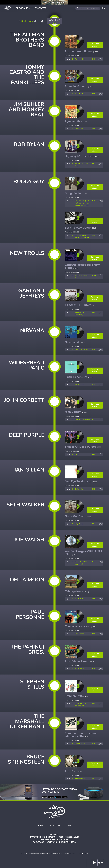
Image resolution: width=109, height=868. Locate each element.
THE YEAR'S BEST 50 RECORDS (54, 840)
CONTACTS (40, 8)
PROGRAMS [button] (23, 8)
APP (70, 826)
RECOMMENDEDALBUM (69, 837)
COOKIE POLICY (83, 854)
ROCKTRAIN (52, 842)
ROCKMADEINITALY (68, 842)
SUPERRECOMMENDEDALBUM (43, 837)
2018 (31, 21)
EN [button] (104, 8)
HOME (40, 826)
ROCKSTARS (38, 842)
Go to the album (95, 45)
